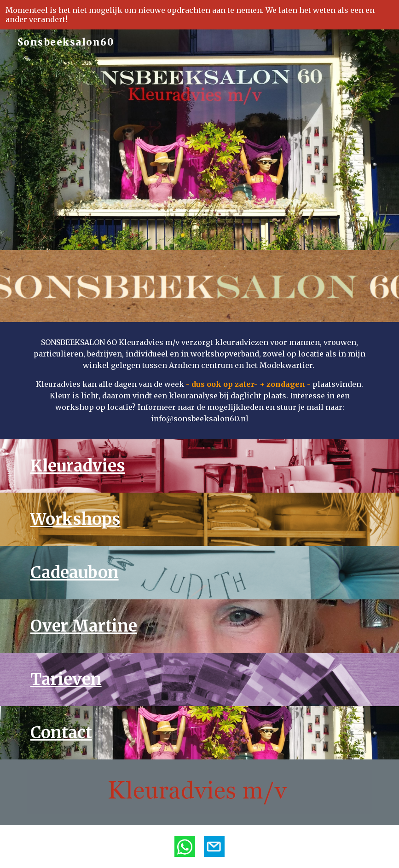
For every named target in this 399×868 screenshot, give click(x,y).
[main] (200, 381)
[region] (199, 15)
